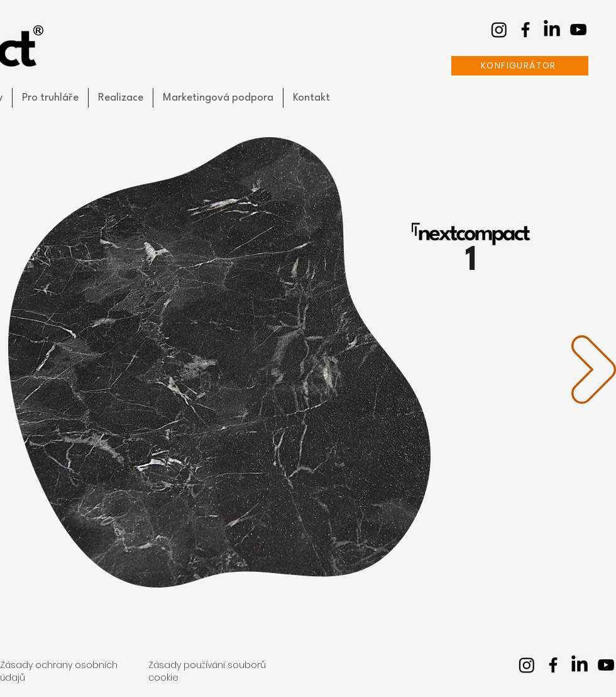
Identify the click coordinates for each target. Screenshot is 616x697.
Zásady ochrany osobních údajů (59, 671)
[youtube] (578, 30)
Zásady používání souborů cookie (207, 671)
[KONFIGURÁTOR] (520, 66)
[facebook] (525, 30)
